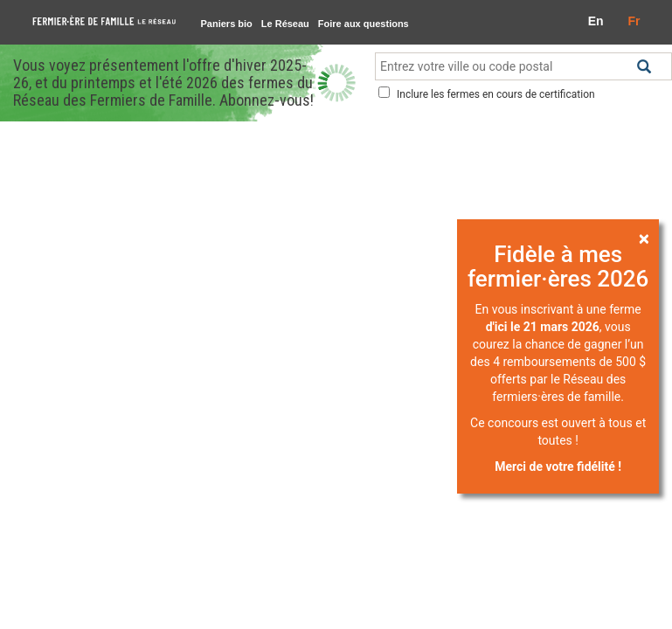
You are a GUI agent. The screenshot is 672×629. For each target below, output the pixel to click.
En (596, 21)
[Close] (644, 238)
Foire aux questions (364, 24)
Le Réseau (285, 24)
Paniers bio (227, 24)
